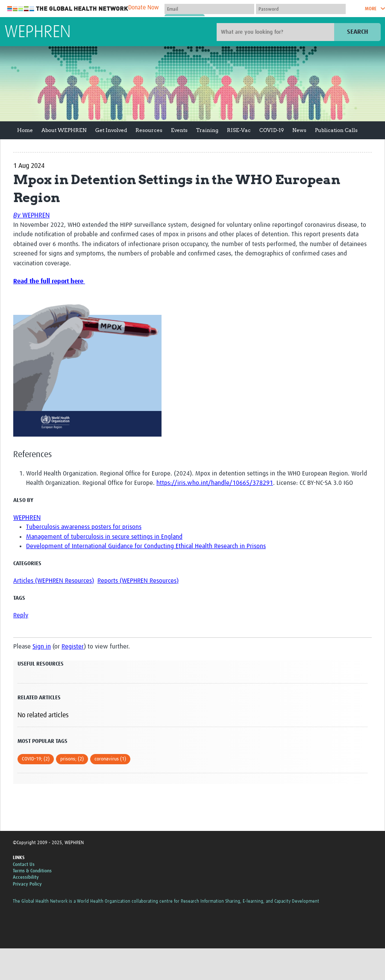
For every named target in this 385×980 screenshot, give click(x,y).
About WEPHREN (64, 130)
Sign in (42, 647)
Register (73, 647)
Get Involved (111, 130)
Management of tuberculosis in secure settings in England (104, 537)
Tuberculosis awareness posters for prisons (84, 527)
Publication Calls (336, 130)
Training (207, 130)
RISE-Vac (239, 130)
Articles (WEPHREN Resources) (54, 581)
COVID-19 (272, 130)
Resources (149, 130)
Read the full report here (49, 281)
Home (25, 130)
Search (357, 32)
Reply (21, 615)
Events (179, 130)
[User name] (209, 9)
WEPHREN (38, 32)
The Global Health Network (68, 9)
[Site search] (276, 32)
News (299, 130)
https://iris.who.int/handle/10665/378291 (215, 483)
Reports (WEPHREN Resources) (138, 581)
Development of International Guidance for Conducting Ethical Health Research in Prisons (146, 546)
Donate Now (144, 8)
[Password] (301, 9)
